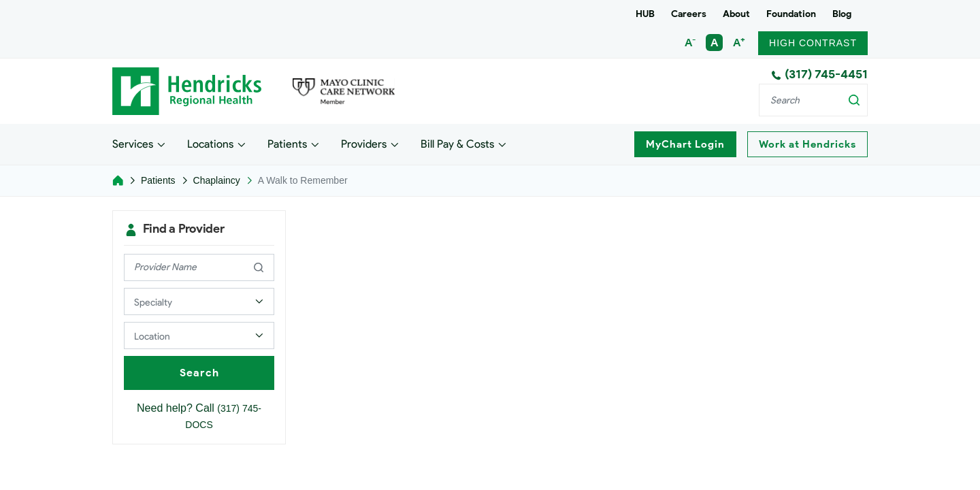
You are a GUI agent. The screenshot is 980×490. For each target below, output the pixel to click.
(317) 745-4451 (819, 74)
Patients (287, 143)
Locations (210, 143)
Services (133, 143)
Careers (689, 14)
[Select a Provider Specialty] (199, 301)
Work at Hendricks (807, 144)
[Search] (813, 100)
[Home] (118, 180)
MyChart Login (685, 144)
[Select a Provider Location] (199, 336)
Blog (842, 14)
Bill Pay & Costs (457, 143)
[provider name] (199, 267)
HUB (645, 14)
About (736, 14)
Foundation (791, 14)
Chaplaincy (217, 180)
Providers (364, 143)
